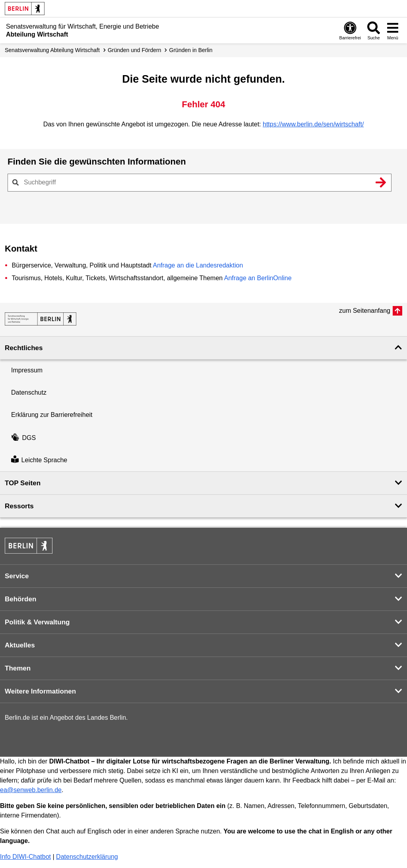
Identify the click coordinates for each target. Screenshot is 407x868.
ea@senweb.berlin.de (31, 790)
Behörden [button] (20, 599)
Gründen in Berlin (191, 50)
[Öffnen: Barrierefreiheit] (350, 30)
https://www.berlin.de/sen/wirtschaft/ (313, 124)
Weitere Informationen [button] (40, 691)
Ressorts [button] (19, 506)
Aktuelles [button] (20, 645)
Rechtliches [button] (24, 348)
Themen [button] (18, 668)
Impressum (27, 370)
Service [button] (17, 576)
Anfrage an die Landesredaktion (198, 265)
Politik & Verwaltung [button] (37, 622)
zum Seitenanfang (365, 311)
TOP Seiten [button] (23, 483)
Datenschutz (29, 392)
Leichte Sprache (39, 460)
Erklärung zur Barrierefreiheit (52, 415)
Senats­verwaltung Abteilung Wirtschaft (52, 50)
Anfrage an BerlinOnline (258, 278)
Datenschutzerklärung (87, 857)
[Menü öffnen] (393, 30)
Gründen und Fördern (135, 50)
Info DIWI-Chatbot (25, 857)
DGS (23, 438)
